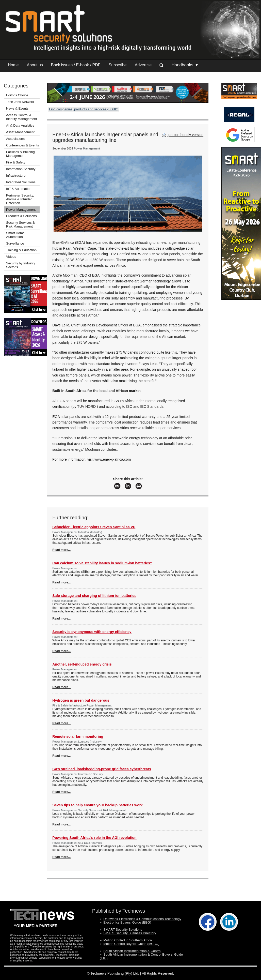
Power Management (21, 210)
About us (35, 65)
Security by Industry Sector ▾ (21, 265)
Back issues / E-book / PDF (76, 65)
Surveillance (15, 243)
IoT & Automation (19, 189)
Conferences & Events (22, 145)
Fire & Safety (16, 162)
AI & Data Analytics (20, 125)
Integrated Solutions (21, 182)
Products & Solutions (21, 216)
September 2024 (63, 148)
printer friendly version (182, 135)
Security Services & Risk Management (20, 224)
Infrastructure (16, 176)
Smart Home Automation (15, 235)
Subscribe (118, 65)
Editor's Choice (17, 95)
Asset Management (20, 132)
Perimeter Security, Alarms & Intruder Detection (20, 199)
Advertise (143, 65)
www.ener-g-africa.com (113, 459)
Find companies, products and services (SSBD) (84, 109)
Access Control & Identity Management (21, 117)
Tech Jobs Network (20, 102)
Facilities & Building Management (20, 154)
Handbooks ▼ (185, 65)
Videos (11, 257)
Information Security (21, 169)
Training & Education (21, 250)
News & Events (17, 108)
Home (13, 65)
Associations (15, 139)
